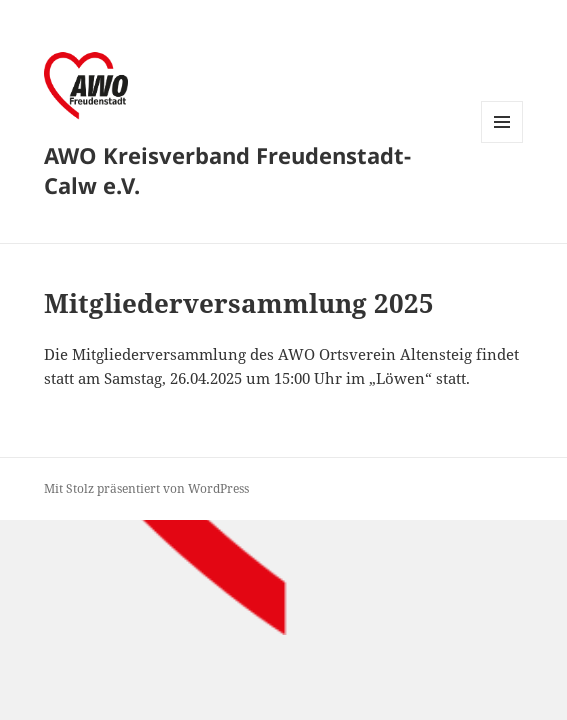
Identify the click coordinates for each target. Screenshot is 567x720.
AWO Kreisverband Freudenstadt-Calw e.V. (227, 170)
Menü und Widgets (502, 142)
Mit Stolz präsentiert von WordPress (146, 488)
